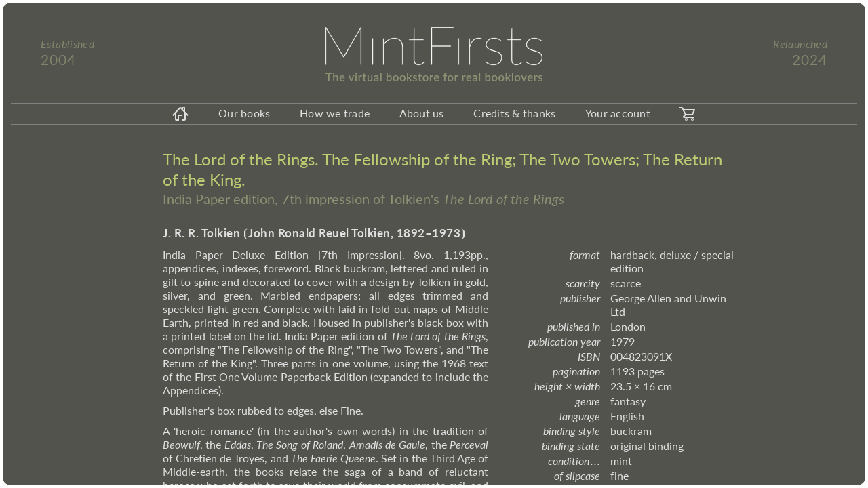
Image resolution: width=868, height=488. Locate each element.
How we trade (335, 113)
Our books (244, 113)
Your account (618, 113)
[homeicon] (180, 114)
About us (422, 113)
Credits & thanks (514, 113)
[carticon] (688, 114)
